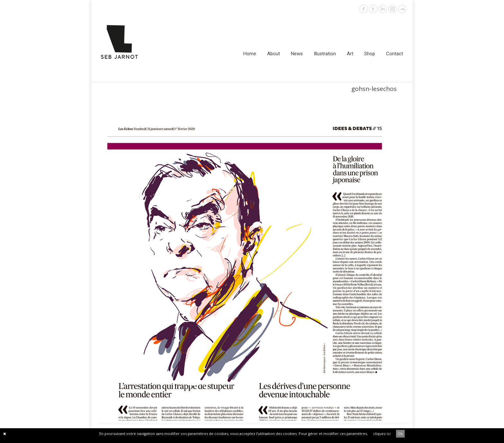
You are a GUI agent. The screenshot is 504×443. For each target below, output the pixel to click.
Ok (400, 434)
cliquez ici (382, 434)
